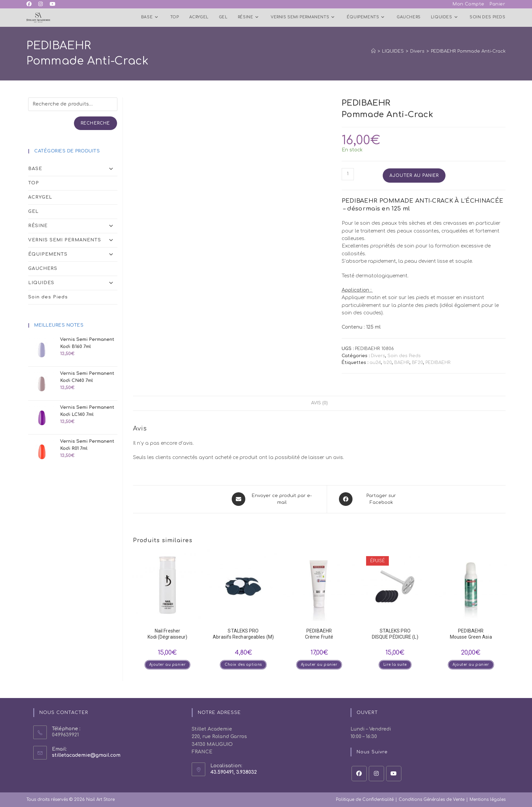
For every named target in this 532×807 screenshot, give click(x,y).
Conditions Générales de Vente (432, 799)
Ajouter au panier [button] (167, 665)
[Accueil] (373, 51)
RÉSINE (73, 226)
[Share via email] (273, 499)
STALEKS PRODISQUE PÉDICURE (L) (395, 634)
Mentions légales (488, 799)
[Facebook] (359, 773)
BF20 (417, 363)
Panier (498, 4)
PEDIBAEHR (438, 363)
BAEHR (402, 363)
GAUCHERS (43, 269)
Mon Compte (469, 4)
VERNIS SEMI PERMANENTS (73, 240)
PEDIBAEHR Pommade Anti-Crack (468, 51)
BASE (73, 169)
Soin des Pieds (404, 356)
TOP (34, 183)
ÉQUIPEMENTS (73, 254)
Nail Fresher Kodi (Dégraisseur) (168, 634)
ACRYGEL (40, 197)
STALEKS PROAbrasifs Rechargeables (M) (243, 634)
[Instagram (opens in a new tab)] (41, 4)
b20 (388, 363)
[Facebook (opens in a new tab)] (31, 4)
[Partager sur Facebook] (373, 499)
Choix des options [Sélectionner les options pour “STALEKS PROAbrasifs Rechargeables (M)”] (243, 665)
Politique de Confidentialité (365, 799)
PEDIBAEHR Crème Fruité (319, 634)
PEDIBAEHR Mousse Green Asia (471, 634)
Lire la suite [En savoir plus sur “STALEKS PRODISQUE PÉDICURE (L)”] (395, 665)
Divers (378, 356)
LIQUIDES (73, 283)
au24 (375, 363)
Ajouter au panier (414, 176)
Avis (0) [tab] (319, 403)
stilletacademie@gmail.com (86, 755)
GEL (33, 212)
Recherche (96, 123)
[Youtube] (394, 773)
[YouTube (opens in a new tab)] (52, 4)
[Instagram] (376, 773)
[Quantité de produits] (348, 174)
